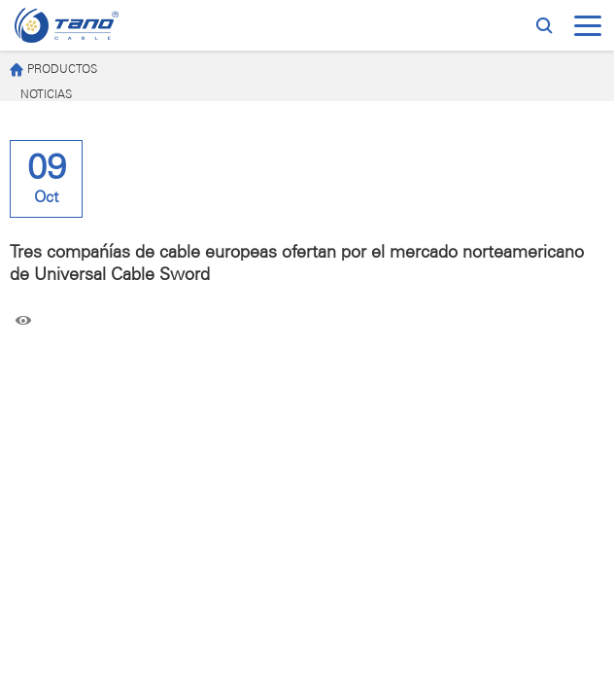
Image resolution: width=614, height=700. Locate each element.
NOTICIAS (46, 95)
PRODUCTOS (53, 70)
